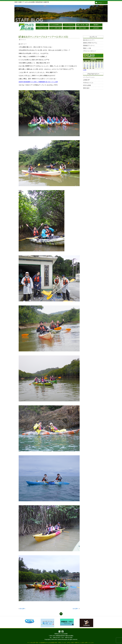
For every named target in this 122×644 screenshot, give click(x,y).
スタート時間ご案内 (56, 28)
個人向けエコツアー (89, 40)
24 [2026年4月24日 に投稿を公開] (96, 67)
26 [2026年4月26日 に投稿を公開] (102, 67)
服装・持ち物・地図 (83, 25)
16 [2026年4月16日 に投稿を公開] (93, 66)
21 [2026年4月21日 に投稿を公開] (88, 67)
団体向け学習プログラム (90, 43)
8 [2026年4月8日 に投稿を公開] (90, 64)
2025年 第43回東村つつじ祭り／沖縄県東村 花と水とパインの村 (38, 82)
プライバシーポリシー (90, 51)
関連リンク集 (87, 48)
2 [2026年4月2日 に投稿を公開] (93, 63)
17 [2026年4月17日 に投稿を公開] (96, 66)
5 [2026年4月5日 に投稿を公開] (102, 63)
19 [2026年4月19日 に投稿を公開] (102, 66)
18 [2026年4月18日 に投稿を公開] (99, 66)
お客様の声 (86, 80)
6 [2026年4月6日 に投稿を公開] (85, 64)
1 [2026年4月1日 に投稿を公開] (90, 63)
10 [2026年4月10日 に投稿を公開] (96, 64)
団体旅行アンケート (89, 45)
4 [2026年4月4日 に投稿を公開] (99, 63)
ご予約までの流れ (42, 28)
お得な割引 (96, 28)
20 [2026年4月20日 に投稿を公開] (85, 67)
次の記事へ (76, 609)
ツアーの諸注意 (69, 28)
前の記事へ (23, 609)
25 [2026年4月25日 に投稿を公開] (99, 67)
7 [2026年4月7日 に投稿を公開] (87, 64)
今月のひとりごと (88, 83)
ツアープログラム (69, 25)
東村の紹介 (86, 88)
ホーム (42, 25)
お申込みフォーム (101, 3)
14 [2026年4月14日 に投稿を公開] (88, 66)
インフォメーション (89, 77)
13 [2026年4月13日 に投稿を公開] (85, 66)
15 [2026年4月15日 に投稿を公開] (90, 66)
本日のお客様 (87, 85)
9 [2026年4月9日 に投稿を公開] (93, 64)
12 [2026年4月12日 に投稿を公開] (102, 64)
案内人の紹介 (83, 28)
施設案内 (96, 25)
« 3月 (85, 70)
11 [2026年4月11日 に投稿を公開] (99, 64)
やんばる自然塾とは (56, 25)
